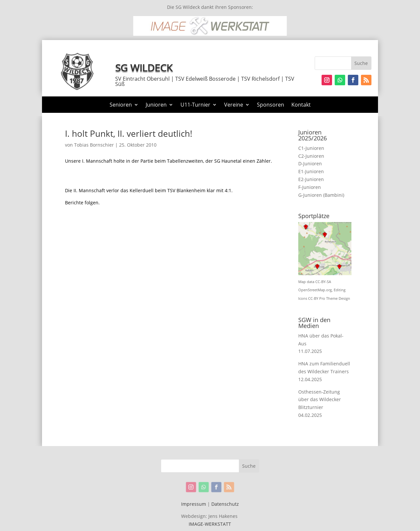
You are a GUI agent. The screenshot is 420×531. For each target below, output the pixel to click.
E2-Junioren (311, 179)
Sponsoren (271, 105)
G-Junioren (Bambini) (321, 195)
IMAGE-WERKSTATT (210, 524)
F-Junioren (310, 187)
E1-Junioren (311, 171)
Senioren (121, 105)
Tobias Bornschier (94, 145)
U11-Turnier (195, 105)
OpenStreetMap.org (315, 290)
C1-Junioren (311, 148)
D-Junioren (310, 163)
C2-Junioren (311, 156)
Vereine (234, 105)
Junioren (156, 105)
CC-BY (313, 298)
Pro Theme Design (335, 298)
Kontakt (301, 105)
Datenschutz (225, 504)
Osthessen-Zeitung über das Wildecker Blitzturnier (320, 400)
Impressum (194, 504)
